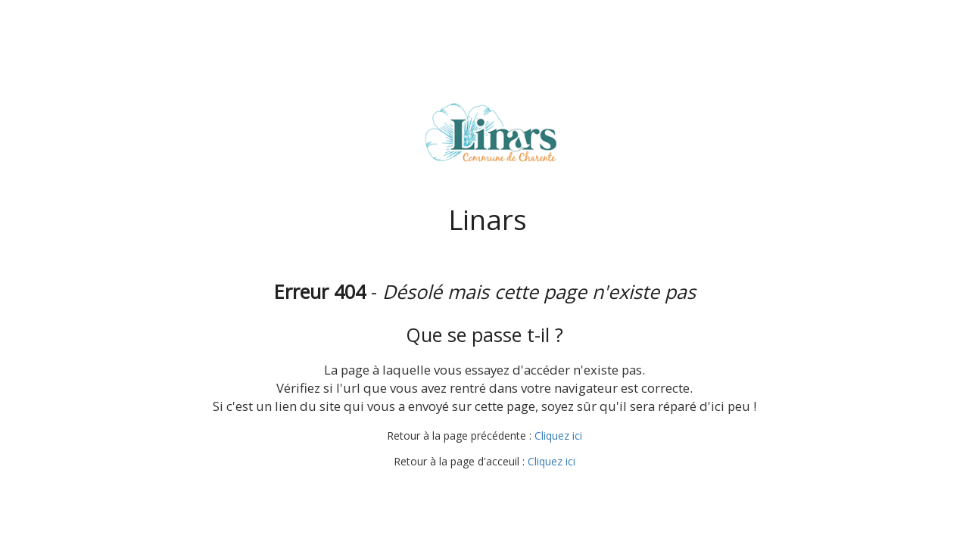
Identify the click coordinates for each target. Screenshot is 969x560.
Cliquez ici (558, 436)
